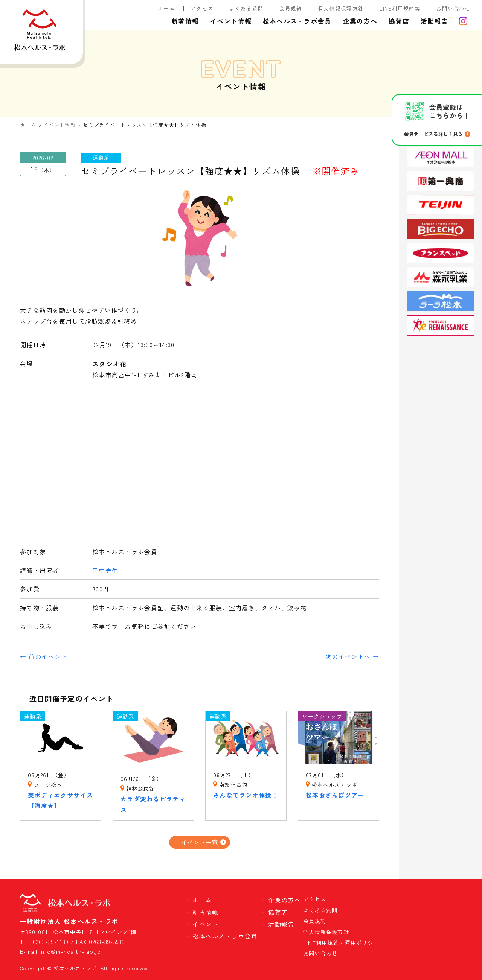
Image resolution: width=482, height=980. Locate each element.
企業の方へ (360, 21)
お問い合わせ (453, 8)
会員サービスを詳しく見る (433, 134)
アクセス (202, 8)
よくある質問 (247, 8)
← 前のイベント (44, 656)
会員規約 (291, 8)
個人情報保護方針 (341, 8)
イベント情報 (231, 21)
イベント (205, 924)
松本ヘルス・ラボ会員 (297, 21)
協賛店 (399, 21)
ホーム (166, 8)
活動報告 (434, 21)
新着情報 (185, 21)
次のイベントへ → (352, 656)
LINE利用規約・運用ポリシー (341, 943)
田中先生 (105, 570)
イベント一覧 (200, 842)
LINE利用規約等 (400, 8)
